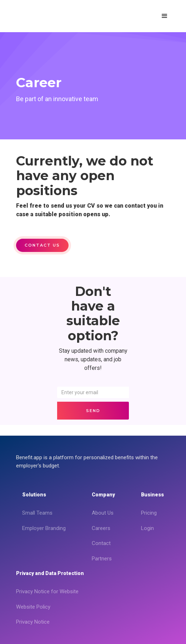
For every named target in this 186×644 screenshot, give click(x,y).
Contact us (42, 245)
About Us (103, 513)
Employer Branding (44, 528)
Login (147, 528)
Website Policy (33, 607)
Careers (101, 528)
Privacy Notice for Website (47, 591)
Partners (102, 559)
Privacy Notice (33, 622)
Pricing (149, 513)
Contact (101, 543)
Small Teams (37, 513)
